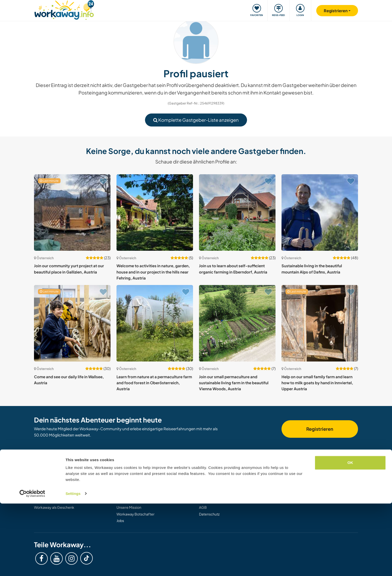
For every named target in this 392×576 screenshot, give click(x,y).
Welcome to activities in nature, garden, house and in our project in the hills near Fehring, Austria (153, 272)
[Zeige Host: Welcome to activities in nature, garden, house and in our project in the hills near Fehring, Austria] (155, 212)
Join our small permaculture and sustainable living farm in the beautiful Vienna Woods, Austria (234, 383)
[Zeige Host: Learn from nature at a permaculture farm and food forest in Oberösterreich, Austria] (155, 323)
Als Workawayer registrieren (57, 494)
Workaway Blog (129, 474)
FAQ (202, 487)
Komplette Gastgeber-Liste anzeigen (196, 120)
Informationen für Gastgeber (58, 481)
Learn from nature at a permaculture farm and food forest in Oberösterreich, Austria (154, 383)
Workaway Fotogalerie (135, 481)
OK (350, 535)
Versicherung (210, 494)
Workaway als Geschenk (54, 507)
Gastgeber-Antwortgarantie (222, 501)
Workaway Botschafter (135, 514)
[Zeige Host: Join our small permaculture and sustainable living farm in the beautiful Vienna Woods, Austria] (237, 323)
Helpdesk (207, 474)
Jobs (120, 520)
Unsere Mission (129, 507)
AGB (203, 507)
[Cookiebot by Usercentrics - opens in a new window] (32, 566)
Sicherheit (207, 481)
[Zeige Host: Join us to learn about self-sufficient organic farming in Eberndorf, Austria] (237, 212)
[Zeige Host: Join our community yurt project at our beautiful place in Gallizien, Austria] (72, 212)
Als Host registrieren (50, 501)
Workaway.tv (127, 487)
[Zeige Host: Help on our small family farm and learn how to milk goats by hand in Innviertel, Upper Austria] (320, 323)
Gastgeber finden (49, 474)
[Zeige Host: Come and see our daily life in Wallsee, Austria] (72, 323)
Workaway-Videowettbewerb (141, 501)
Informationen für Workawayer (59, 487)
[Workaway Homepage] (64, 9)
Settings (73, 566)
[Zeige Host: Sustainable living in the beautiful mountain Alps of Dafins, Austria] (320, 212)
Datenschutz (209, 514)
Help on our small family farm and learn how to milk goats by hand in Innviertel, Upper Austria (317, 383)
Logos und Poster (131, 494)
